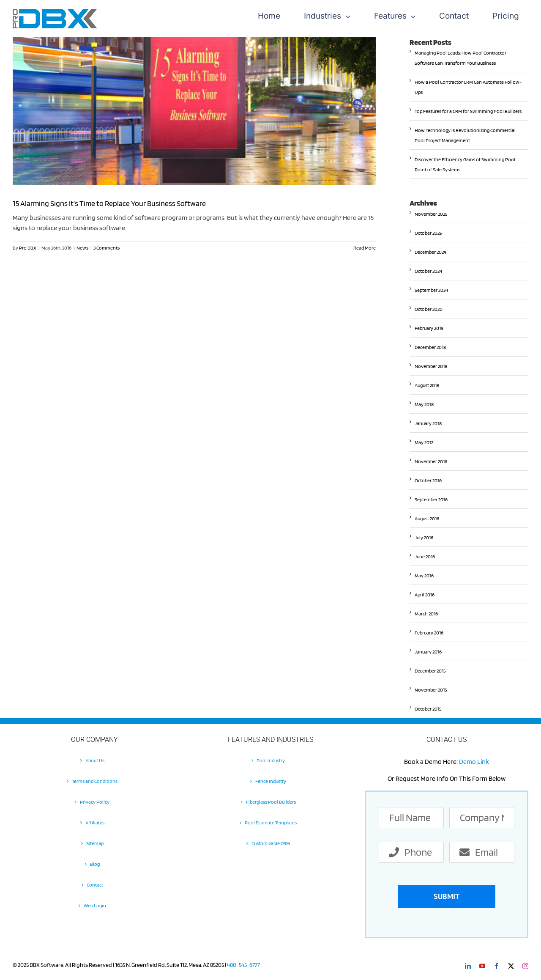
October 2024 (428, 271)
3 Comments (107, 248)
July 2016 (424, 537)
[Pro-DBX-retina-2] (55, 12)
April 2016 (425, 594)
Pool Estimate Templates (271, 822)
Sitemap (95, 843)
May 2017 (424, 442)
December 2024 (430, 252)
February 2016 (429, 633)
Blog (95, 864)
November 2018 (431, 366)
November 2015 (431, 690)
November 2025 (431, 214)
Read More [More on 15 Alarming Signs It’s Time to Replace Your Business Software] (365, 248)
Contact (95, 885)
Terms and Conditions (95, 781)
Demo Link (474, 762)
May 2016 (424, 575)
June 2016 (425, 556)
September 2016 (431, 499)
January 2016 (428, 652)
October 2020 (429, 309)
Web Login (95, 905)
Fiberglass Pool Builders (271, 802)
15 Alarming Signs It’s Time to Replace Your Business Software (109, 203)
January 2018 (428, 423)
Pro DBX (28, 248)
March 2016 (426, 614)
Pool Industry (271, 760)
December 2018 (430, 347)
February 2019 (429, 328)
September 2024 (431, 290)
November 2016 (431, 461)
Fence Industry (271, 781)
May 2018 (424, 404)
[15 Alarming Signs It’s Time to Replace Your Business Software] (194, 111)
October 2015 (428, 709)
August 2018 (427, 385)
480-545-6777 (243, 965)
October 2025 (428, 233)
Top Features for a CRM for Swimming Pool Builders (468, 111)
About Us (95, 760)
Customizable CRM (271, 843)
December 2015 (430, 671)
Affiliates (95, 822)
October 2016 (428, 480)
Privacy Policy (95, 802)
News (82, 248)
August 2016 (427, 518)
